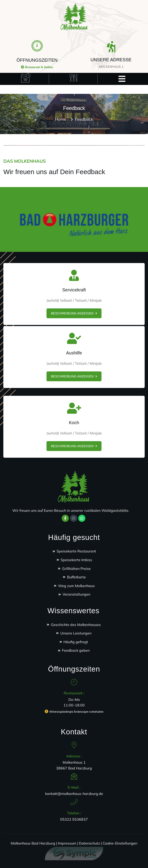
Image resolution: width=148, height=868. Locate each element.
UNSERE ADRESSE (111, 60)
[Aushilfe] (74, 338)
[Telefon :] (74, 802)
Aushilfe (74, 353)
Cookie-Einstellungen (120, 843)
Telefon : (74, 813)
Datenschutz (89, 843)
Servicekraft (74, 290)
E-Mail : (74, 787)
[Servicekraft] (74, 275)
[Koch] (74, 408)
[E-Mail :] (74, 776)
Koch (74, 423)
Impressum (67, 843)
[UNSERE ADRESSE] (111, 47)
